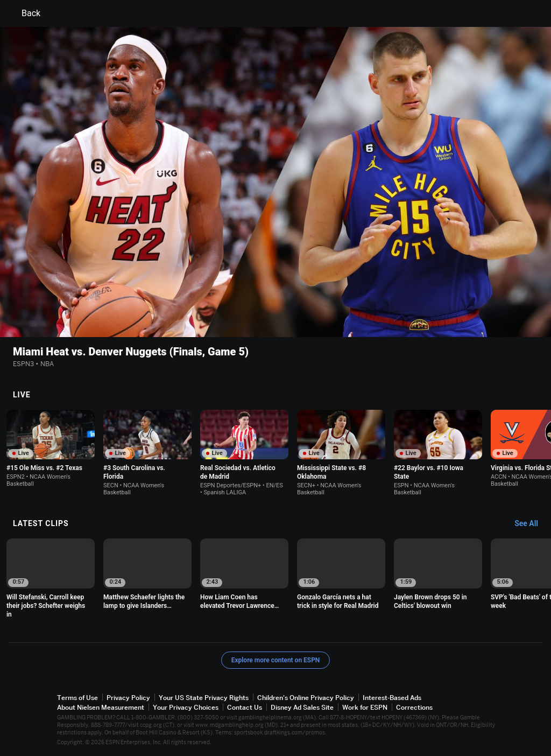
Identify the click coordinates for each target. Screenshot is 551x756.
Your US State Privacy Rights (204, 698)
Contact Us (245, 707)
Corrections (414, 707)
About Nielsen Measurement (101, 707)
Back (24, 13)
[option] (51, 449)
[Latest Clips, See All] (531, 524)
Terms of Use (77, 698)
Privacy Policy (128, 698)
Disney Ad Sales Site (302, 707)
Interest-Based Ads (392, 698)
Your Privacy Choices (186, 707)
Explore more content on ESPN (276, 660)
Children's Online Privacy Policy (306, 698)
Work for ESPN (365, 707)
